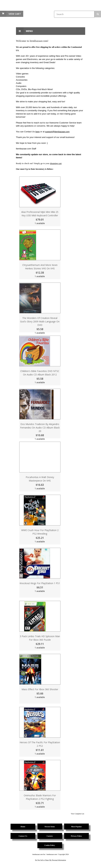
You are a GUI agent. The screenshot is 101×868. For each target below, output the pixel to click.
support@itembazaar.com (57, 132)
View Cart (15, 14)
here (38, 132)
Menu (24, 31)
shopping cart (56, 163)
